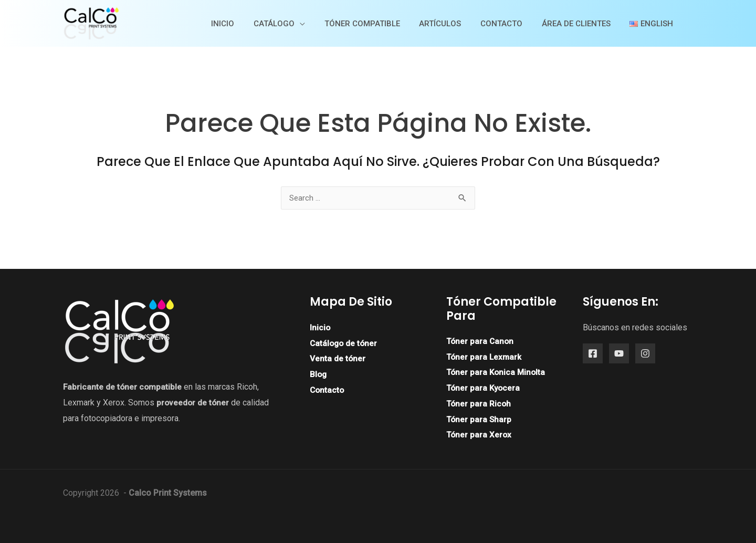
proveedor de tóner (193, 403)
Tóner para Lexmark (485, 357)
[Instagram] (645, 354)
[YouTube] (619, 354)
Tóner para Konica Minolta (497, 373)
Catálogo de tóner (345, 343)
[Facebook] (593, 354)
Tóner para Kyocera (484, 388)
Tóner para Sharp (480, 419)
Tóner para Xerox (480, 435)
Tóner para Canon (481, 341)
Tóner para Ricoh (479, 404)
